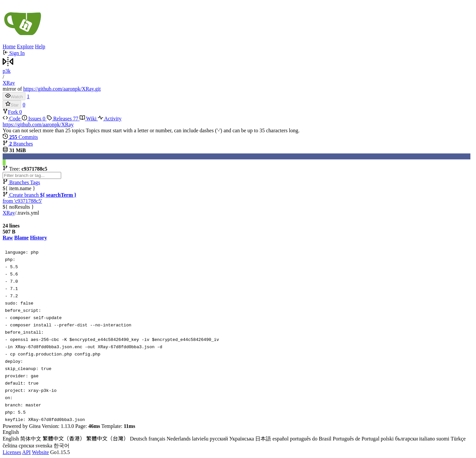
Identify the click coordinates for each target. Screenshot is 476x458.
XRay (9, 83)
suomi (443, 439)
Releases (63, 119)
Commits (20, 137)
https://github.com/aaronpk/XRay (38, 125)
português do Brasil (311, 439)
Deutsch (139, 439)
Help (40, 46)
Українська (241, 439)
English (11, 439)
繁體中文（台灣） (107, 439)
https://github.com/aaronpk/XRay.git (62, 89)
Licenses (12, 452)
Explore (25, 46)
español (280, 439)
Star (12, 104)
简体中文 (31, 439)
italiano (427, 439)
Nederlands (179, 439)
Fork (11, 112)
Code (12, 119)
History (39, 238)
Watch (14, 96)
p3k (7, 71)
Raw (8, 238)
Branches (18, 144)
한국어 (61, 446)
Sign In (14, 53)
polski (387, 439)
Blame (21, 238)
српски (26, 446)
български (406, 439)
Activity (110, 119)
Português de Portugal (356, 439)
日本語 (263, 439)
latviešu (200, 439)
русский (219, 439)
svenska (44, 446)
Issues (34, 119)
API (26, 452)
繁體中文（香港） (64, 439)
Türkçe (458, 439)
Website (40, 452)
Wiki (89, 119)
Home (9, 46)
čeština (10, 446)
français (157, 439)
